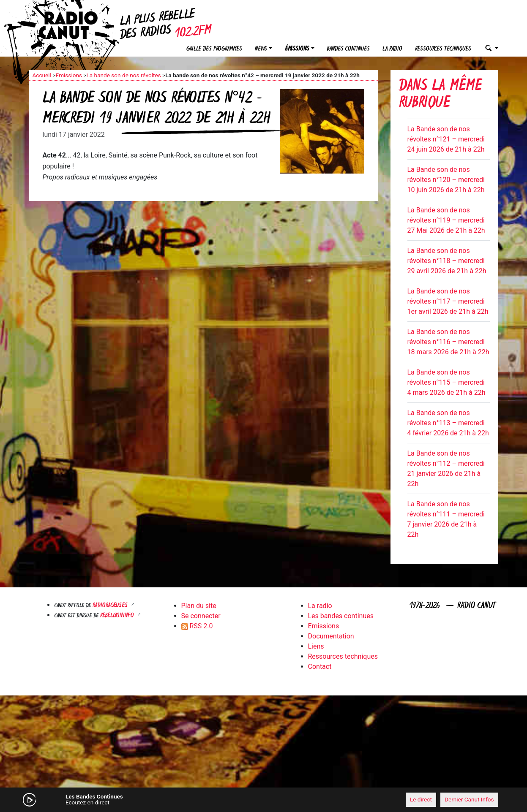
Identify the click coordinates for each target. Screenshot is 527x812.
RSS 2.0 (197, 626)
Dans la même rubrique (440, 95)
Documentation (331, 636)
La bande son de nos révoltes (123, 75)
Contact (320, 667)
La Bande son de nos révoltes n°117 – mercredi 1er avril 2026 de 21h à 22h (448, 301)
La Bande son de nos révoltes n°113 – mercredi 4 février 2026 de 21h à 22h (448, 423)
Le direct (421, 799)
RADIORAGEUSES (111, 606)
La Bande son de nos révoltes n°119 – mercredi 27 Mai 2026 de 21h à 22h (446, 220)
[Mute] (160, 799)
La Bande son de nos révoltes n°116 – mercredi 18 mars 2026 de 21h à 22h (448, 342)
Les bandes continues (341, 616)
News (261, 49)
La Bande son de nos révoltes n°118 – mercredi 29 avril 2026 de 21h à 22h (447, 261)
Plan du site (199, 606)
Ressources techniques (443, 49)
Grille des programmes (214, 49)
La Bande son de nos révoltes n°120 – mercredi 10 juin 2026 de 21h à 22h (446, 180)
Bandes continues (348, 49)
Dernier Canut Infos (469, 799)
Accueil (42, 75)
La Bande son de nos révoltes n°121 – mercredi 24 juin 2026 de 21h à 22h (446, 139)
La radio (392, 49)
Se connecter (201, 616)
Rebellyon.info (118, 616)
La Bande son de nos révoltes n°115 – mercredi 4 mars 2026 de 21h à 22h (446, 382)
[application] (264, 800)
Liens (316, 646)
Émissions (297, 49)
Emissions (69, 75)
